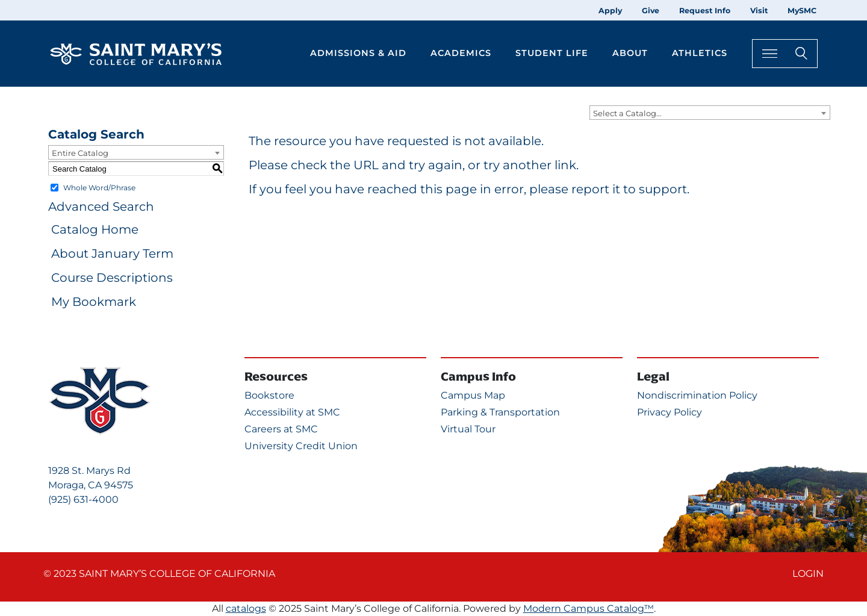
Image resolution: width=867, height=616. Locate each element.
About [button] (630, 53)
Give (651, 11)
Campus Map (473, 395)
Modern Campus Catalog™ (589, 608)
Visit (759, 11)
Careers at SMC (281, 429)
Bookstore (269, 395)
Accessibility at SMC (292, 412)
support (663, 189)
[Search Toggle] (785, 53)
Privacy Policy (670, 412)
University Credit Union (301, 446)
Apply (610, 11)
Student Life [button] (552, 53)
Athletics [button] (700, 53)
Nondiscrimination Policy (697, 395)
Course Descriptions (112, 278)
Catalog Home (95, 229)
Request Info (705, 11)
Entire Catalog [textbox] (80, 153)
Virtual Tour (468, 429)
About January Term (112, 254)
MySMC (802, 11)
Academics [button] (461, 53)
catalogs (246, 608)
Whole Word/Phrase (99, 188)
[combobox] (710, 113)
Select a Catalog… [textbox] (627, 113)
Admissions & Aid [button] (358, 53)
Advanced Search (101, 207)
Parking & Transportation (500, 412)
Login (808, 574)
